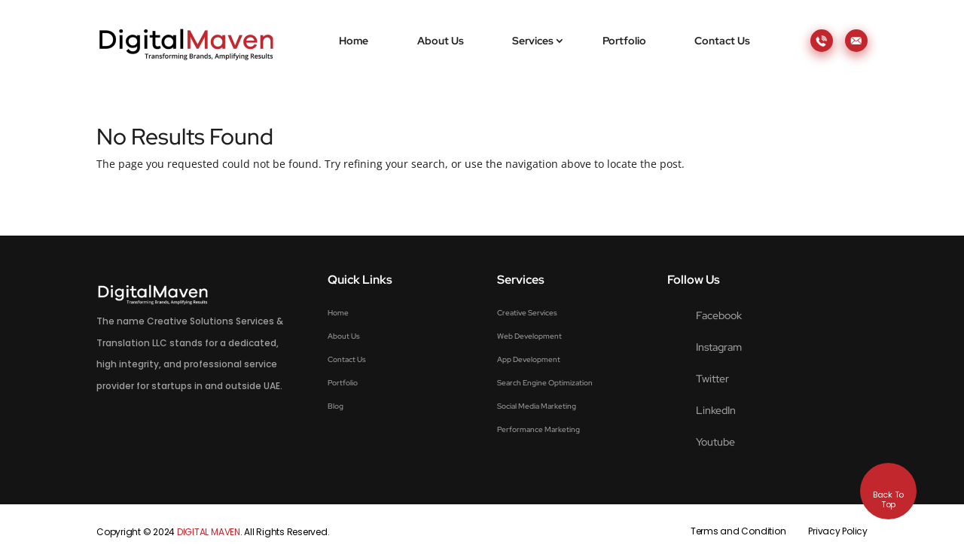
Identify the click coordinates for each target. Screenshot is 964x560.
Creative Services (527, 313)
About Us (441, 41)
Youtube (715, 442)
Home (354, 41)
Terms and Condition (738, 531)
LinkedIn (716, 410)
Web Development (529, 336)
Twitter (712, 379)
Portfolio (624, 41)
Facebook (719, 315)
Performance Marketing (538, 429)
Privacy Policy (838, 531)
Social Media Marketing (537, 406)
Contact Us (722, 41)
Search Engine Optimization (545, 383)
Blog (336, 406)
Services (533, 41)
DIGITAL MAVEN (209, 532)
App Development (529, 359)
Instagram (719, 347)
